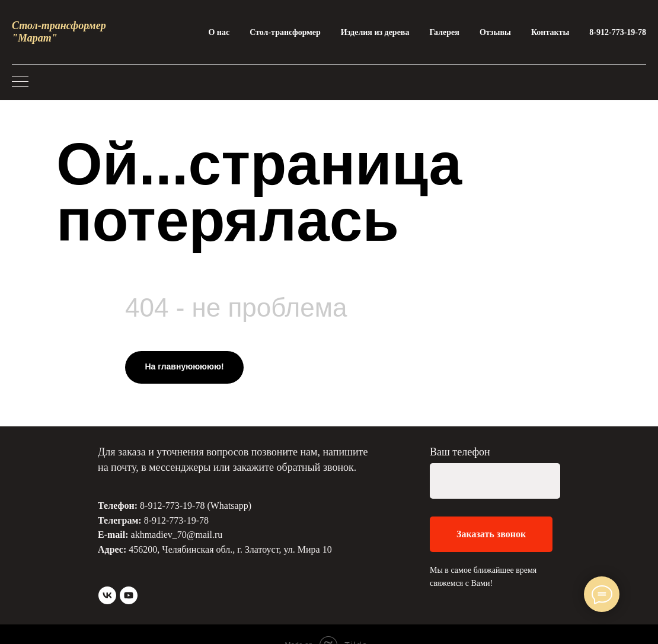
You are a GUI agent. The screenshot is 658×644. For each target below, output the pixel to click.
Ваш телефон (460, 452)
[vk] (107, 595)
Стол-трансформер (285, 32)
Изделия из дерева (375, 32)
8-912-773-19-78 (618, 32)
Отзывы (495, 32)
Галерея (444, 32)
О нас (219, 32)
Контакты (550, 32)
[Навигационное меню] (20, 82)
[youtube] (129, 595)
